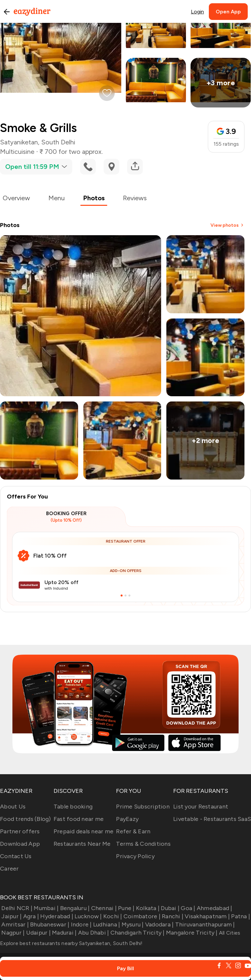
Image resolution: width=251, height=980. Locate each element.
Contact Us (16, 856)
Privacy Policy (135, 856)
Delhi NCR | (16, 908)
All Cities (229, 933)
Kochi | (112, 916)
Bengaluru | (74, 908)
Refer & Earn (133, 831)
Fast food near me (79, 819)
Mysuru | (132, 924)
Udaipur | (38, 933)
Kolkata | (147, 908)
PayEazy (127, 819)
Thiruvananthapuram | (204, 924)
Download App (20, 844)
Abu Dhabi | (93, 933)
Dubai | (169, 908)
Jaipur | (11, 916)
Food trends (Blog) (25, 819)
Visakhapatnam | (207, 916)
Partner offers (20, 831)
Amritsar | (14, 924)
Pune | (126, 908)
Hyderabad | (56, 916)
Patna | (240, 916)
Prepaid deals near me (84, 831)
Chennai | (103, 908)
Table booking (73, 807)
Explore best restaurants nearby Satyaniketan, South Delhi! (71, 943)
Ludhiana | (106, 924)
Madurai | (64, 933)
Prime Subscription (143, 807)
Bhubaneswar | (49, 924)
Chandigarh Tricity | (137, 933)
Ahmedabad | (214, 908)
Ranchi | (172, 916)
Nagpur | (12, 933)
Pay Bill (125, 968)
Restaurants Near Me (82, 844)
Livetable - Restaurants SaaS (212, 819)
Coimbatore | (141, 916)
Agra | (30, 916)
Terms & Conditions (143, 844)
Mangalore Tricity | (191, 933)
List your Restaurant (201, 807)
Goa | (187, 908)
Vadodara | (159, 924)
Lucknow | (88, 916)
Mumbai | (45, 908)
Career (9, 869)
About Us (13, 807)
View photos (227, 225)
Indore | (80, 924)
